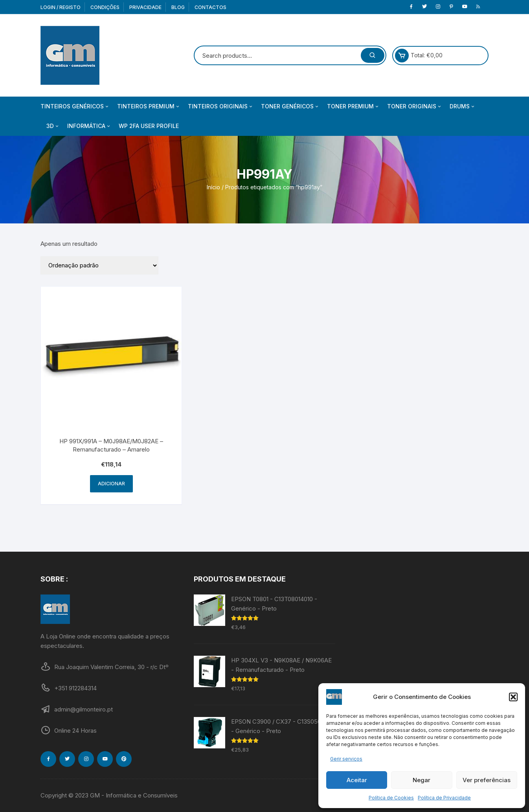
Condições (105, 7)
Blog (178, 7)
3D (53, 126)
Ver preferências (487, 780)
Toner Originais (415, 106)
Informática (89, 126)
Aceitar (357, 780)
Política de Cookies (391, 798)
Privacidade (145, 7)
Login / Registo (61, 7)
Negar (422, 780)
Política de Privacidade (444, 798)
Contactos (210, 7)
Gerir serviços (346, 759)
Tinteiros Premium (149, 106)
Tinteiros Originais (221, 106)
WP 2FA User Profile (149, 126)
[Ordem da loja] (99, 265)
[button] (513, 697)
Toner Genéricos (290, 106)
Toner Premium (353, 106)
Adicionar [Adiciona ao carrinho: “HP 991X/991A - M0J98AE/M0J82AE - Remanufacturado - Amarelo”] (111, 484)
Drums (463, 106)
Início (213, 187)
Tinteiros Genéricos (75, 106)
